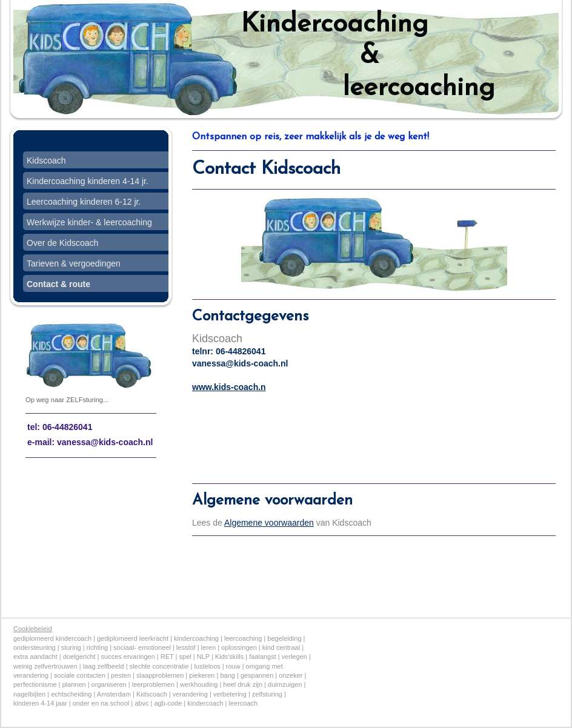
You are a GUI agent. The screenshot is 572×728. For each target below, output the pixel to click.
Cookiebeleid (33, 629)
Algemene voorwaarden (269, 523)
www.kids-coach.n (229, 387)
